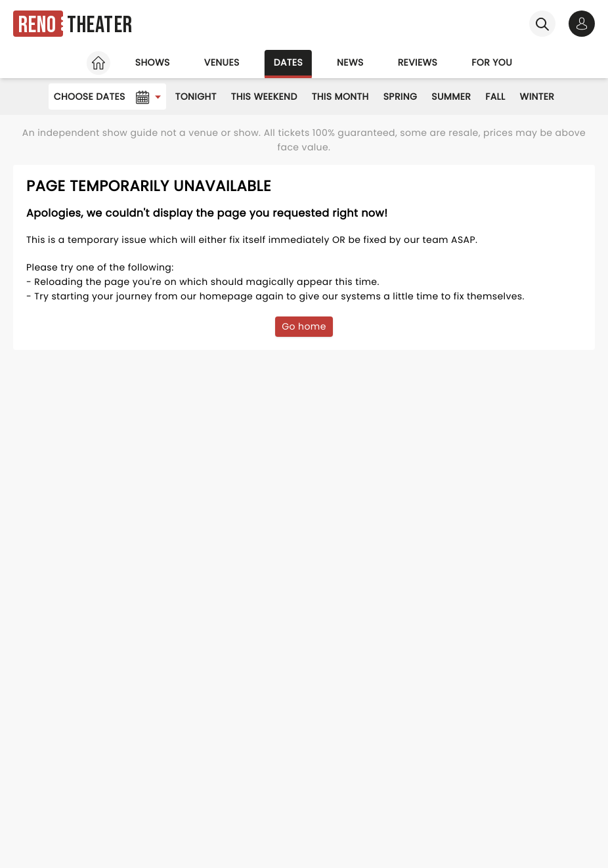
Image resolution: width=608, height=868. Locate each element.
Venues (222, 62)
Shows (153, 62)
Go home (304, 326)
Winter (537, 97)
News (350, 62)
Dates (288, 62)
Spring (401, 97)
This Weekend (264, 97)
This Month (340, 97)
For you (492, 62)
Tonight (196, 97)
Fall (495, 97)
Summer (451, 97)
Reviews (418, 62)
